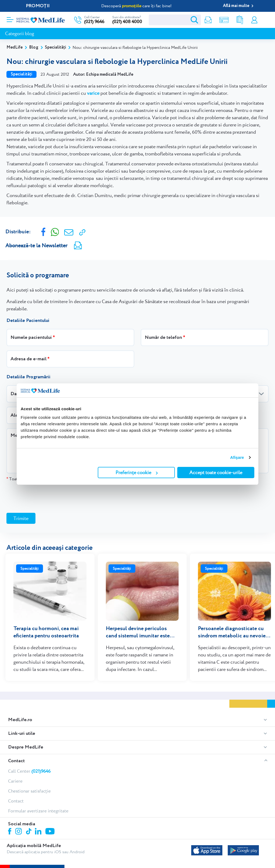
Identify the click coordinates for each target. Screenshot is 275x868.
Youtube (51, 832)
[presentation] (47, 497)
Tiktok (29, 832)
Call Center (29, 771)
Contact (16, 761)
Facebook (10, 832)
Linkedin (39, 832)
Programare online (265, 20)
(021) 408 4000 (127, 22)
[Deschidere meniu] (10, 18)
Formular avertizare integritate (38, 811)
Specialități (55, 47)
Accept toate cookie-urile (216, 472)
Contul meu (254, 20)
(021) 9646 (94, 22)
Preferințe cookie (137, 472)
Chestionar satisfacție (29, 791)
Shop (224, 20)
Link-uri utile (22, 733)
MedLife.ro (20, 720)
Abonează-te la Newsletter (36, 245)
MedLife (15, 47)
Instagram (19, 832)
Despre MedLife (26, 747)
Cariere (15, 781)
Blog (34, 47)
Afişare (237, 457)
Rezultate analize (240, 20)
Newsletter (208, 20)
